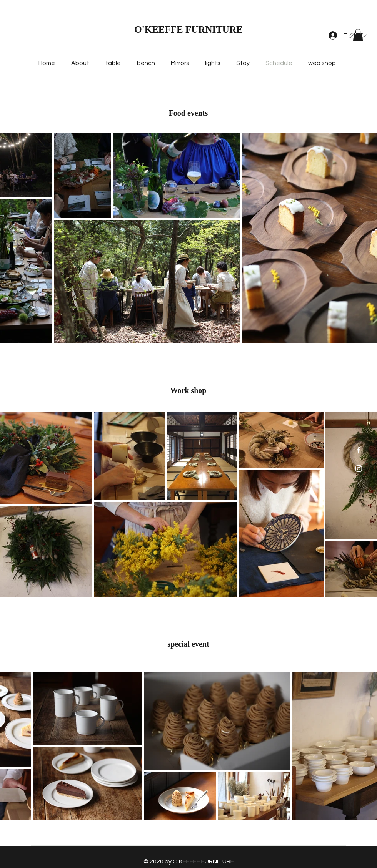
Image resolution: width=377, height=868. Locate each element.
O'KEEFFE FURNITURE (188, 29)
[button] (358, 35)
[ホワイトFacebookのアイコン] (359, 450)
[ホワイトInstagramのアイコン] (359, 469)
